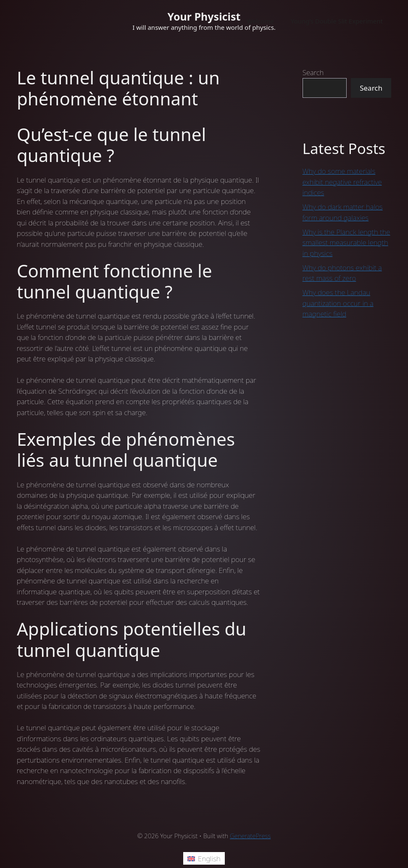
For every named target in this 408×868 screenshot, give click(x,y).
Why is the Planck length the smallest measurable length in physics (346, 243)
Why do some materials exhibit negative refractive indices (342, 182)
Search (313, 72)
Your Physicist (204, 16)
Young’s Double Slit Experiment (337, 21)
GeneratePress (250, 836)
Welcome (260, 21)
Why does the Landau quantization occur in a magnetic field (338, 303)
